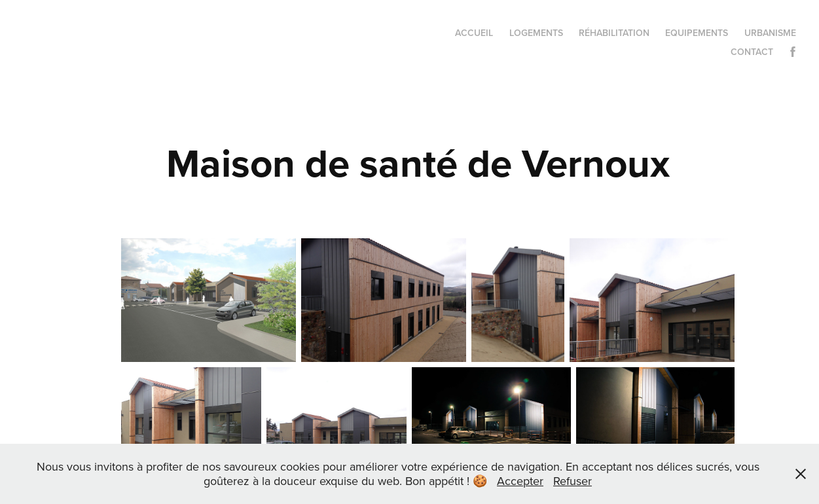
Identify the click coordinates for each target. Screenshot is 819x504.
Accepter (520, 481)
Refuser (573, 481)
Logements (536, 33)
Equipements (697, 33)
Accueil (474, 33)
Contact (752, 52)
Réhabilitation (614, 33)
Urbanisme (770, 33)
